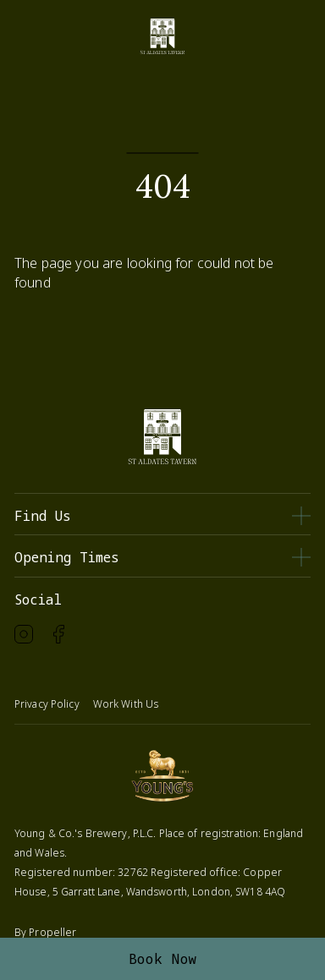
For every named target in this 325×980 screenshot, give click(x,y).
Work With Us (126, 704)
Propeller (52, 932)
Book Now (163, 959)
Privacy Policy (47, 704)
